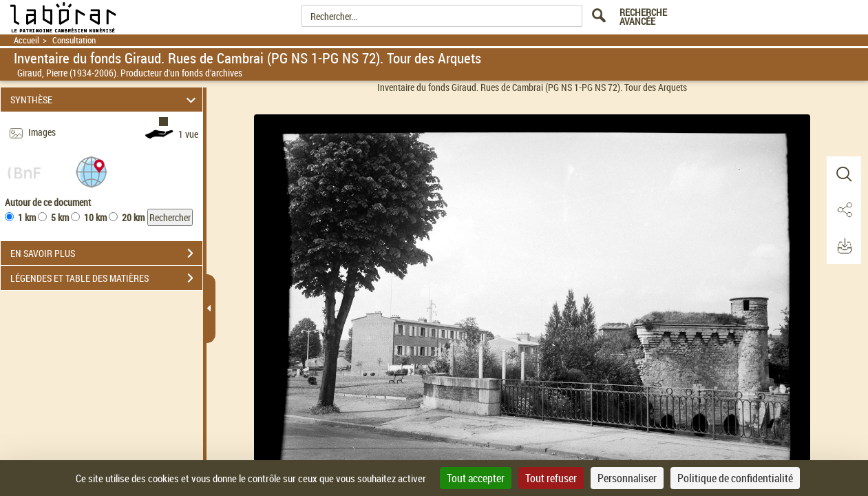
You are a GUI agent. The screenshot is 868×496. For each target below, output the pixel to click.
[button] (92, 171)
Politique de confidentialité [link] (735, 478)
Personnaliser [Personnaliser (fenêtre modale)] (627, 478)
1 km (27, 217)
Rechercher (170, 217)
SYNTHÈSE (105, 100)
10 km (95, 217)
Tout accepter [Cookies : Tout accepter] (476, 478)
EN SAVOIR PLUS (106, 254)
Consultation (74, 40)
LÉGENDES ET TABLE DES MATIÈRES (106, 278)
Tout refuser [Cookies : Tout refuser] (551, 478)
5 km (60, 217)
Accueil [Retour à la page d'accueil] (27, 40)
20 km (133, 217)
